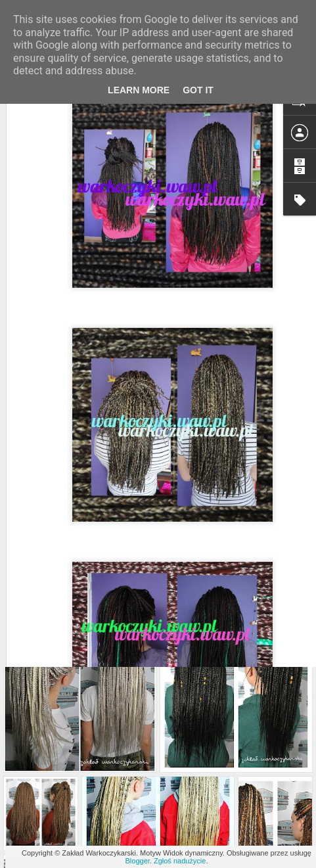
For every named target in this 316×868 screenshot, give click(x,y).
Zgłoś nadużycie (180, 861)
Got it (198, 90)
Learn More (139, 90)
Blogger (138, 861)
